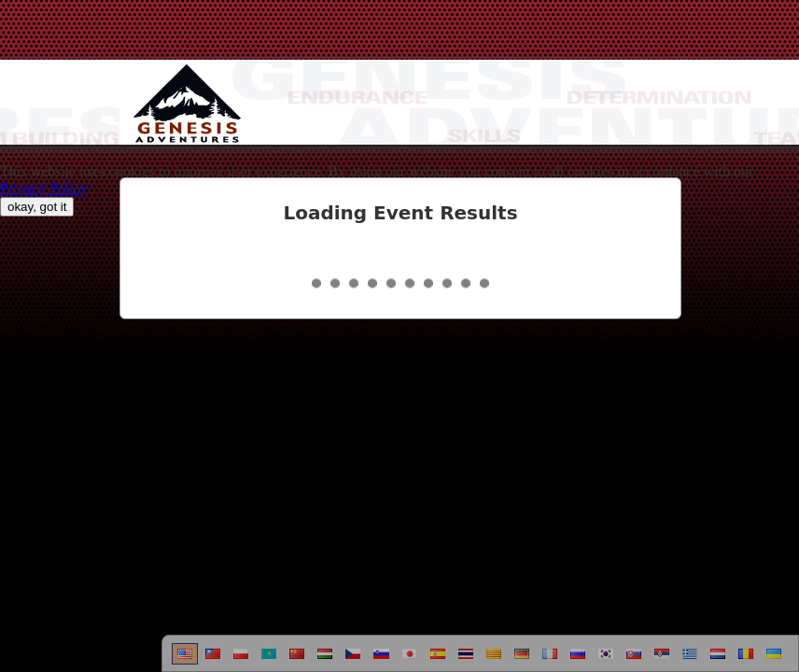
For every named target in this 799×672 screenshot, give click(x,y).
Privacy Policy (44, 188)
